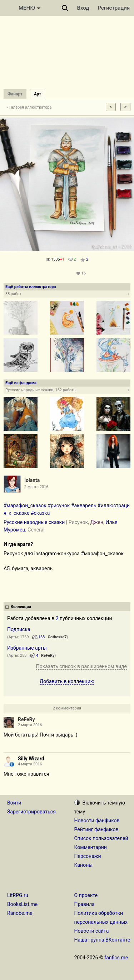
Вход (83, 8)
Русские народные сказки (34, 522)
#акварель (84, 505)
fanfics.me (116, 958)
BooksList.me (22, 904)
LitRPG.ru (18, 895)
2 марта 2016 (30, 725)
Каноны (84, 865)
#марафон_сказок (25, 505)
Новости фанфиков (97, 821)
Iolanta (32, 480)
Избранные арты (27, 648)
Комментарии (91, 847)
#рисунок (59, 505)
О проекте (86, 895)
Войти (14, 803)
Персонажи (88, 856)
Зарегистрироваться (31, 812)
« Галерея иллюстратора (29, 107)
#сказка (40, 513)
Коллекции (21, 607)
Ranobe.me (20, 913)
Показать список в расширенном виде (81, 666)
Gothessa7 (57, 637)
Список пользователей (101, 838)
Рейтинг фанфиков (96, 829)
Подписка (19, 629)
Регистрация (114, 8)
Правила (85, 904)
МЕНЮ (29, 8)
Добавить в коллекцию (67, 681)
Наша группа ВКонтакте (102, 940)
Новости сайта (92, 931)
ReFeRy (48, 656)
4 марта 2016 (30, 764)
